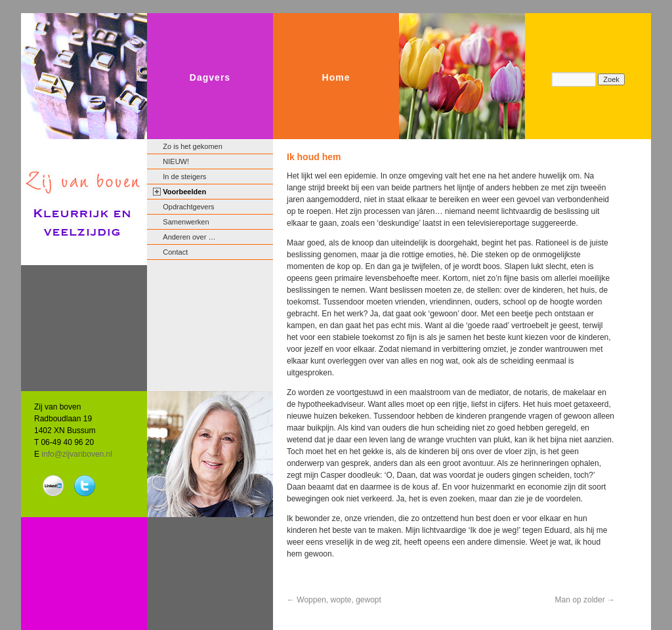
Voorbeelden (184, 192)
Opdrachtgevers (188, 207)
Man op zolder (585, 600)
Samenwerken (186, 222)
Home (336, 77)
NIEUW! (176, 161)
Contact (175, 252)
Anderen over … (189, 237)
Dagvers (210, 77)
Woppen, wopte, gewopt (334, 600)
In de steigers (184, 177)
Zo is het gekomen (193, 146)
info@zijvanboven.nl (77, 454)
